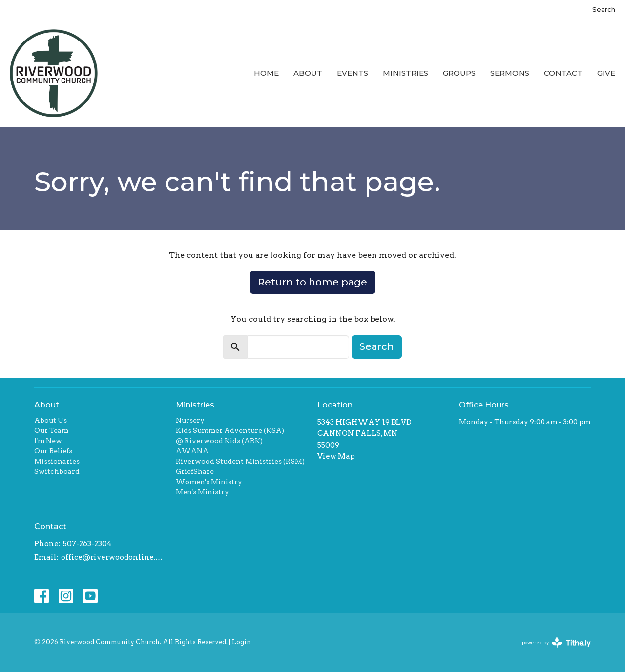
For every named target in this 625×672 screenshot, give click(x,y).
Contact (563, 73)
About (308, 73)
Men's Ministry (202, 492)
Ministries (406, 73)
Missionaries (57, 461)
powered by (556, 642)
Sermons (510, 73)
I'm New (48, 441)
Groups (459, 73)
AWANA (192, 451)
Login (241, 642)
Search (604, 9)
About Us (51, 420)
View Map (336, 456)
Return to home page (312, 282)
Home (266, 73)
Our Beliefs (53, 451)
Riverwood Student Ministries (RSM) (240, 461)
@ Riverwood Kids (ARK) (219, 441)
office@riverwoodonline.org (114, 557)
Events (353, 73)
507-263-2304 (87, 544)
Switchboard (57, 471)
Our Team (51, 430)
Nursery (190, 420)
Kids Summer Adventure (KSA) (230, 430)
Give (606, 73)
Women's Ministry (209, 482)
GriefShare (195, 471)
